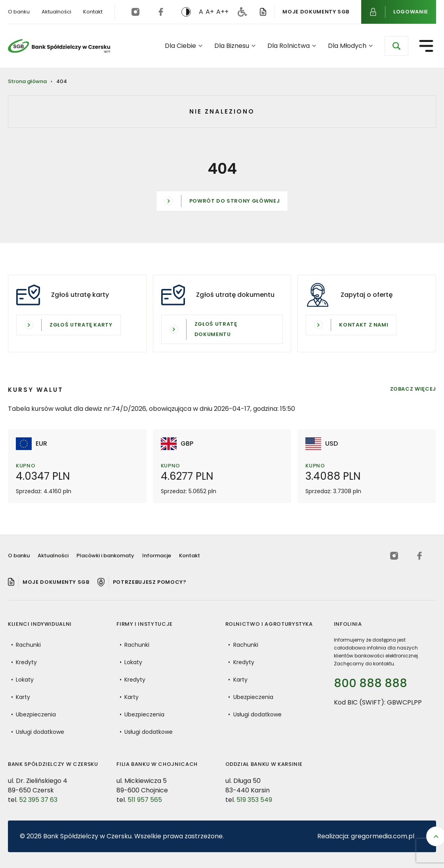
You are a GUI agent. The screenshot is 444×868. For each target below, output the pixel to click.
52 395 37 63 (38, 804)
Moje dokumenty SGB (316, 11)
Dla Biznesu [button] (235, 46)
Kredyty (26, 667)
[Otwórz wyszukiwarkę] (396, 46)
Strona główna (27, 81)
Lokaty (25, 684)
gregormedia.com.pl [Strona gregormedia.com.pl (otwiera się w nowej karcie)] (383, 836)
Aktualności (56, 12)
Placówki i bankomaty (105, 556)
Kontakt (93, 12)
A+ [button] (210, 12)
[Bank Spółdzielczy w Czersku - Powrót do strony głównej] (59, 46)
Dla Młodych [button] (350, 46)
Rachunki (28, 649)
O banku (19, 12)
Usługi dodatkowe (40, 736)
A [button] (201, 12)
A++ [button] (222, 12)
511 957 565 (145, 804)
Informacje (157, 556)
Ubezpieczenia (36, 719)
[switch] (186, 12)
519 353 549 (254, 804)
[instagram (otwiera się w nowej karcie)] (135, 12)
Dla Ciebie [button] (184, 46)
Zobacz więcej (413, 394)
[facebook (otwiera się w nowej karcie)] (161, 12)
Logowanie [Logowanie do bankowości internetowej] (411, 11)
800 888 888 (371, 683)
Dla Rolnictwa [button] (292, 46)
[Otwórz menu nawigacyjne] (426, 46)
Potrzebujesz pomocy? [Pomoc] (150, 582)
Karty (23, 701)
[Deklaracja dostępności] (242, 12)
